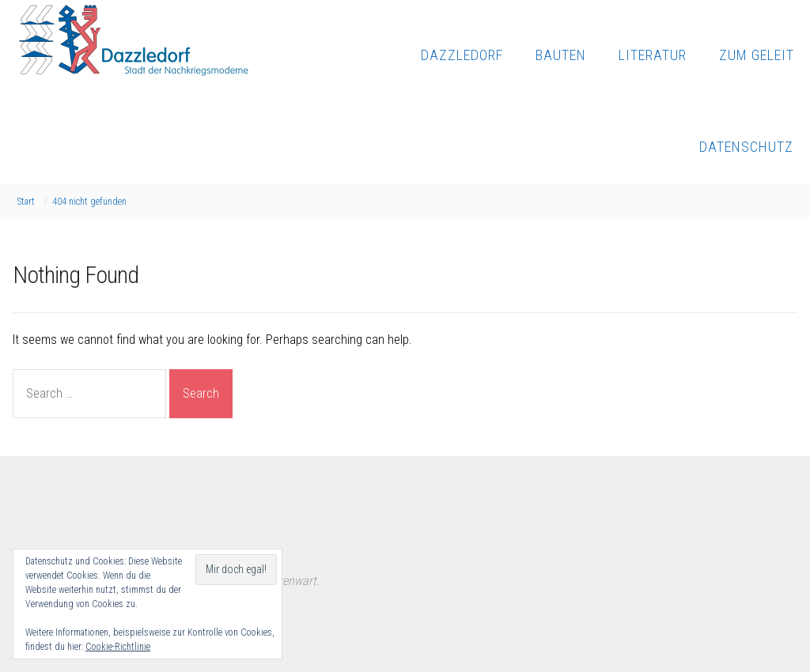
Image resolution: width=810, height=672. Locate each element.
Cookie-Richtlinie (118, 647)
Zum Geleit (757, 55)
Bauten (561, 55)
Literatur (653, 55)
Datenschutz (746, 147)
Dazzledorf (462, 55)
